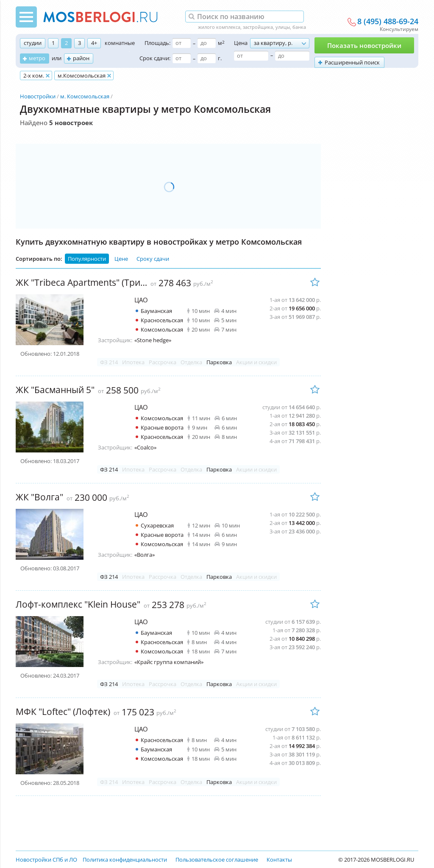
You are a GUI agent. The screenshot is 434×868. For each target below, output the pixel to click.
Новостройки (38, 96)
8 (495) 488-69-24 (388, 22)
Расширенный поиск (352, 62)
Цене (121, 259)
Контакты (279, 860)
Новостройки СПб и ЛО (46, 860)
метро (37, 58)
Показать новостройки (364, 45)
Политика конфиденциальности (125, 860)
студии (33, 43)
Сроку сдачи (153, 259)
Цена (241, 43)
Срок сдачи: (155, 58)
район (81, 58)
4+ (94, 43)
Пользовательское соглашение (217, 860)
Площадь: (157, 43)
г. (220, 58)
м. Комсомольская (85, 96)
